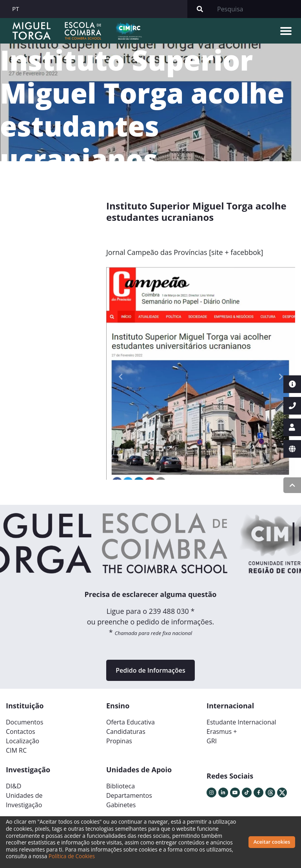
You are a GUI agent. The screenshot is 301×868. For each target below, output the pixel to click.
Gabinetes (121, 805)
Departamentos (129, 795)
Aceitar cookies (272, 842)
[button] (120, 377)
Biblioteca (121, 786)
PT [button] (16, 9)
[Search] (257, 9)
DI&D (14, 786)
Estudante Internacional (241, 722)
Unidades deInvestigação (24, 800)
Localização (23, 741)
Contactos (21, 732)
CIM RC (16, 750)
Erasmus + (222, 732)
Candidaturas (126, 732)
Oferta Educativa (131, 722)
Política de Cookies (72, 856)
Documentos (24, 722)
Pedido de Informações (150, 670)
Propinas (119, 741)
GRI (212, 741)
